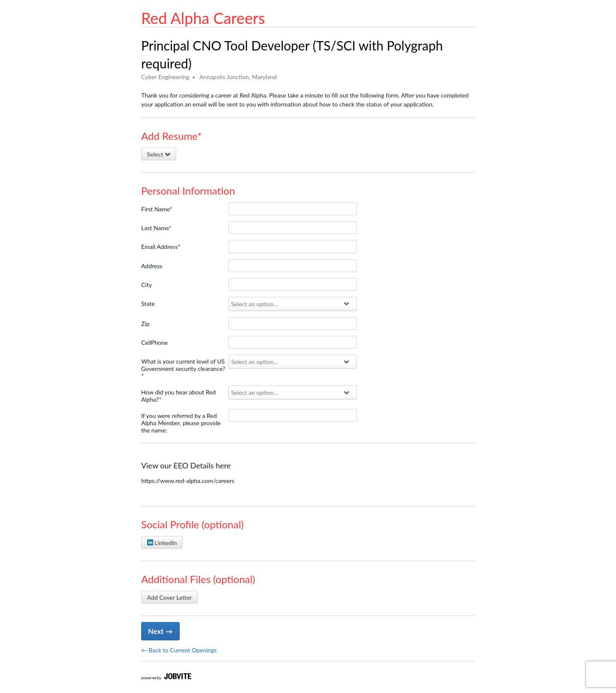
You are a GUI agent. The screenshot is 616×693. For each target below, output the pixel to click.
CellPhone (154, 342)
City (147, 285)
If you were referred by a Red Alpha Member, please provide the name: (181, 423)
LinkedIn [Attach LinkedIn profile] (162, 543)
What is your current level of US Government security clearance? (183, 369)
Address (152, 266)
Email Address (161, 247)
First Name (157, 209)
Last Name (156, 228)
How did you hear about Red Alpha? (178, 396)
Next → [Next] (160, 631)
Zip (145, 324)
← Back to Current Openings (179, 650)
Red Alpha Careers (203, 18)
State (148, 304)
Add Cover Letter (170, 597)
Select (159, 154)
